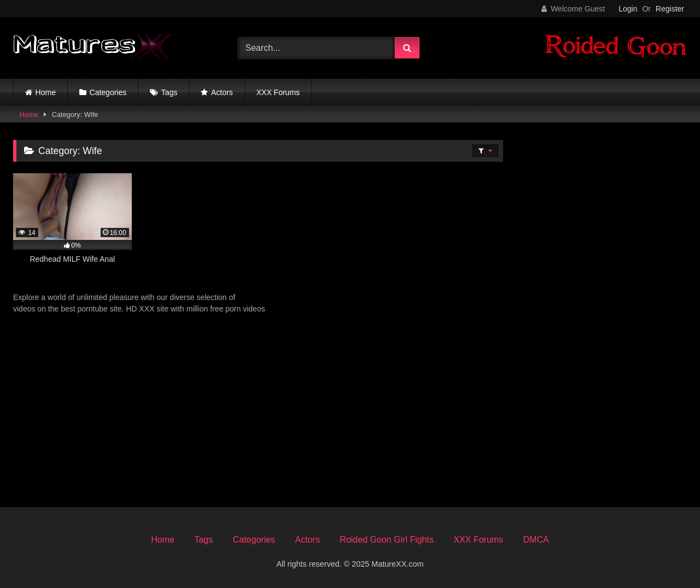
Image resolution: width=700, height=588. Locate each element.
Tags (170, 92)
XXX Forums (278, 92)
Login (628, 9)
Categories (108, 92)
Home (46, 92)
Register (670, 9)
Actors (222, 92)
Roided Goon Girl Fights (387, 540)
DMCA (536, 540)
